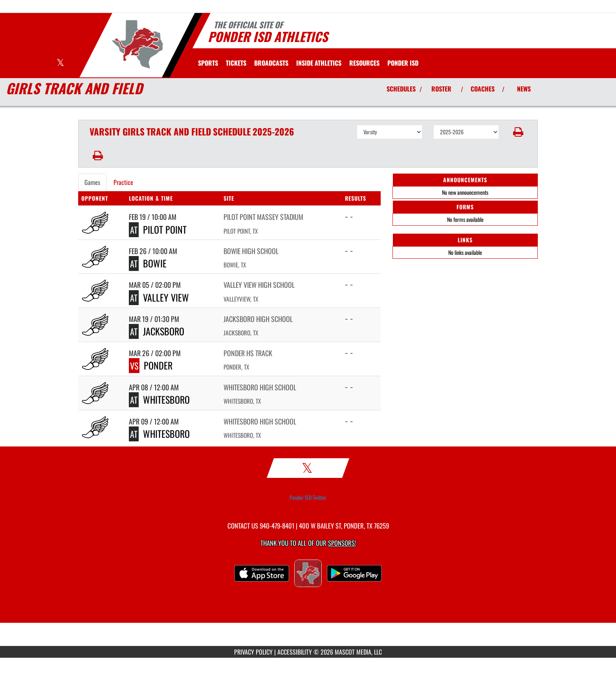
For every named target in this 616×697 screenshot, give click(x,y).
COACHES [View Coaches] (483, 89)
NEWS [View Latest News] (524, 89)
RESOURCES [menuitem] (364, 63)
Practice (123, 182)
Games (92, 182)
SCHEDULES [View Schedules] (401, 89)
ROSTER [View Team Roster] (441, 89)
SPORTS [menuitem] (208, 63)
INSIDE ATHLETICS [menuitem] (319, 63)
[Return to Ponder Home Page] (137, 44)
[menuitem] (236, 63)
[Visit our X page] (60, 63)
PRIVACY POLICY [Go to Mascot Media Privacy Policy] (253, 652)
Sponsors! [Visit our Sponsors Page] (342, 543)
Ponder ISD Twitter (308, 498)
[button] (518, 132)
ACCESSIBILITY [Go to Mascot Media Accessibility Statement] (295, 652)
